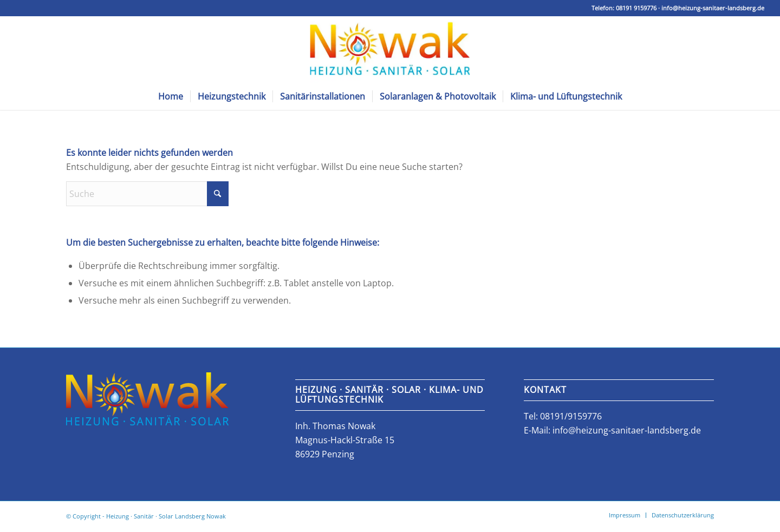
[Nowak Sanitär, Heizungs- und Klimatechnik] (390, 50)
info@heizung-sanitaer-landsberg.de (713, 8)
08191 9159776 (636, 8)
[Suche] (147, 194)
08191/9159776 (571, 416)
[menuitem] (171, 96)
